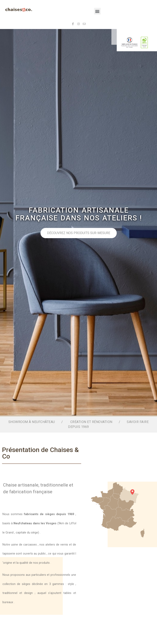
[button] (97, 11)
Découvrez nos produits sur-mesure (87, 233)
